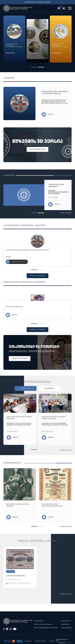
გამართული (26, 388)
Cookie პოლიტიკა (28, 641)
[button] (34, 67)
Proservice (69, 643)
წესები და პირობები (43, 624)
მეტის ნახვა (10, 53)
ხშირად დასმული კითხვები (46, 628)
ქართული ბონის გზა (16, 576)
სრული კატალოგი (37, 276)
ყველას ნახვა (66, 213)
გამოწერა (65, 624)
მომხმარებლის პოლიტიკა (40, 641)
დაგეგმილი (49, 388)
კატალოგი (9, 78)
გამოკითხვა (66, 628)
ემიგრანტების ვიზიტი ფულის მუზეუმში (19, 418)
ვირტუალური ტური (37, 149)
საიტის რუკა (52, 641)
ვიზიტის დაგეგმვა (20, 359)
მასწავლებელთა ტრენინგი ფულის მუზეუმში (54, 418)
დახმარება (66, 621)
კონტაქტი (39, 621)
